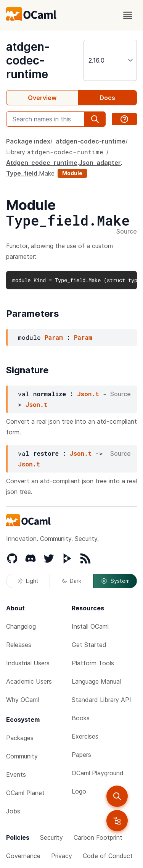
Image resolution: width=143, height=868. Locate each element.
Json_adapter (100, 163)
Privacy (62, 856)
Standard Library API (101, 700)
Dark (72, 581)
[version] (110, 60)
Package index (28, 141)
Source (127, 232)
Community (22, 756)
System (115, 581)
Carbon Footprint (98, 837)
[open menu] (128, 15)
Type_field (22, 173)
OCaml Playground (98, 773)
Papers (81, 755)
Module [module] (72, 173)
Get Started (89, 645)
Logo (79, 791)
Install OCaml (90, 626)
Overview (42, 98)
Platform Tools (93, 663)
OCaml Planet (25, 793)
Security (51, 837)
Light (28, 581)
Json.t (88, 394)
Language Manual (96, 681)
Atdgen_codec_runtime (42, 163)
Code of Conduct (108, 856)
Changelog (21, 626)
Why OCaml (22, 700)
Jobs (13, 811)
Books (81, 718)
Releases (19, 645)
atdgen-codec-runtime (28, 60)
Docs (107, 98)
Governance (23, 856)
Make (47, 173)
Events (16, 774)
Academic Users (29, 681)
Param (54, 337)
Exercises (85, 736)
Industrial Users (28, 663)
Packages (20, 738)
